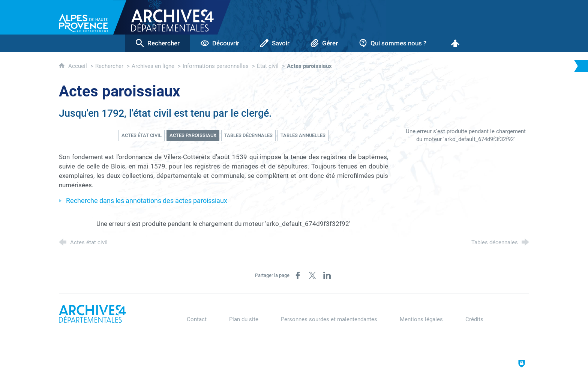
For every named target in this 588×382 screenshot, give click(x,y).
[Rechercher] (158, 43)
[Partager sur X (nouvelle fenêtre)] (312, 275)
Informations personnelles (216, 66)
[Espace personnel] (455, 43)
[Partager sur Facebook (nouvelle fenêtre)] (298, 275)
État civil (268, 66)
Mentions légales (421, 319)
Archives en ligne (153, 66)
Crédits (474, 319)
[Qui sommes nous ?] (393, 43)
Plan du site (244, 319)
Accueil (78, 66)
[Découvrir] (220, 43)
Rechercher (109, 66)
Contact (197, 319)
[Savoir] (275, 43)
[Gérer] (324, 43)
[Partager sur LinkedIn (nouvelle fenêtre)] (327, 275)
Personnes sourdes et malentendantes (329, 319)
